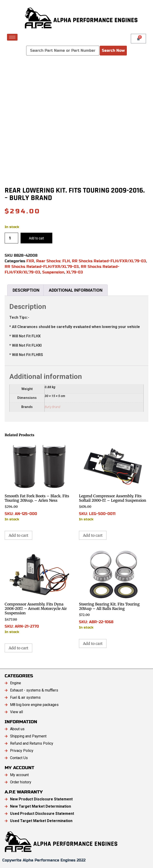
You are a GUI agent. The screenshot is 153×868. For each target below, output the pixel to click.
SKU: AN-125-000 (39, 481)
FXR (30, 261)
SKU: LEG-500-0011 (114, 481)
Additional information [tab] (76, 290)
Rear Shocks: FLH (53, 261)
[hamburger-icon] (12, 37)
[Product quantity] (11, 238)
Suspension (53, 272)
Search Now (113, 50)
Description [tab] (26, 290)
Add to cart (36, 238)
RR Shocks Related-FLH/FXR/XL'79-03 (109, 261)
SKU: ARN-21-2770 (39, 592)
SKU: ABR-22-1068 (114, 590)
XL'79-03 (75, 272)
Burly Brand (52, 407)
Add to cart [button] (18, 535)
